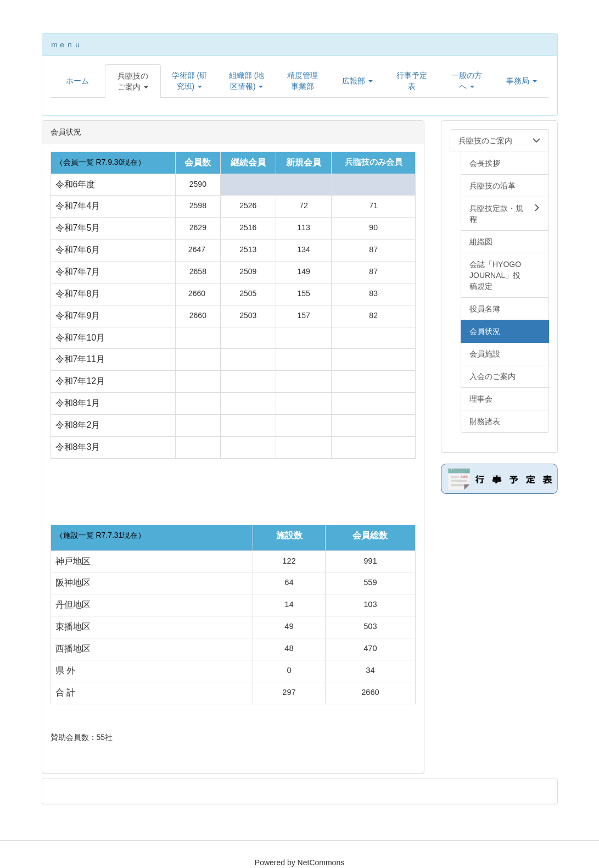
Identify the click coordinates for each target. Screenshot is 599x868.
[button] (133, 81)
